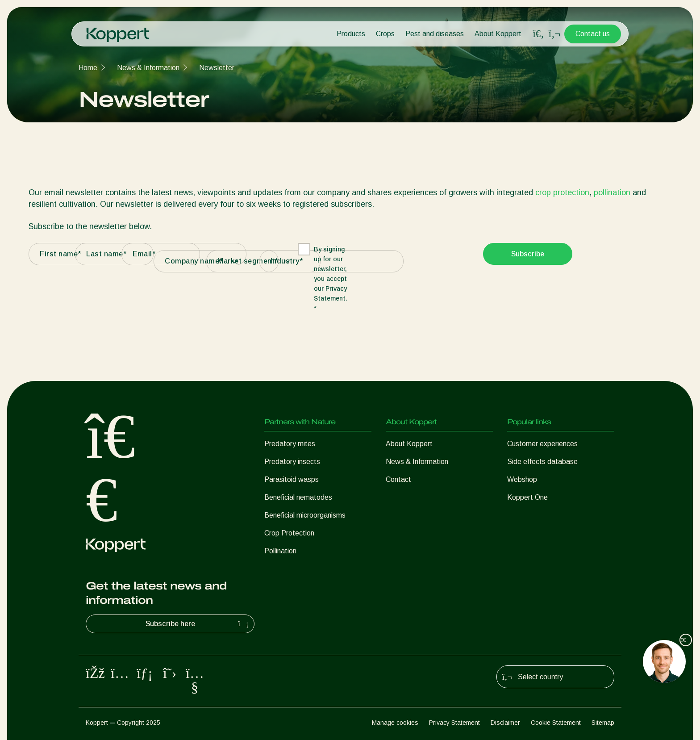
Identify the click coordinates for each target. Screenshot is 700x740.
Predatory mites (290, 444)
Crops (385, 34)
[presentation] (415, 260)
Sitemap (603, 723)
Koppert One (527, 497)
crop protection (562, 192)
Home (88, 68)
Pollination (280, 551)
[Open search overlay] (538, 34)
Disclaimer (505, 723)
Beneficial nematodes (298, 497)
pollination (612, 192)
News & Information (148, 68)
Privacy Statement (454, 723)
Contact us (593, 34)
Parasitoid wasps (292, 479)
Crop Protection (289, 533)
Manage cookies (395, 723)
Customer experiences (542, 444)
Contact (398, 479)
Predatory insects (292, 462)
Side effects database (542, 462)
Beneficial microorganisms (305, 515)
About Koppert (498, 34)
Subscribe (528, 254)
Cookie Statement (556, 723)
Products (351, 34)
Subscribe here (198, 624)
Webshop (522, 479)
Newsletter (217, 68)
